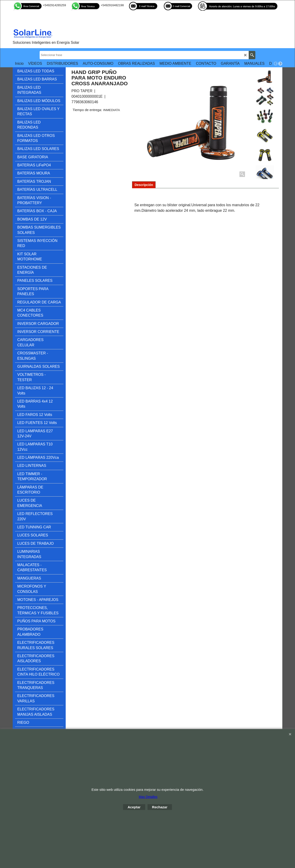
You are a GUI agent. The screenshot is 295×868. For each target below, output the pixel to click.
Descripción (144, 185)
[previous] (276, 64)
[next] (280, 64)
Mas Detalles (148, 797)
